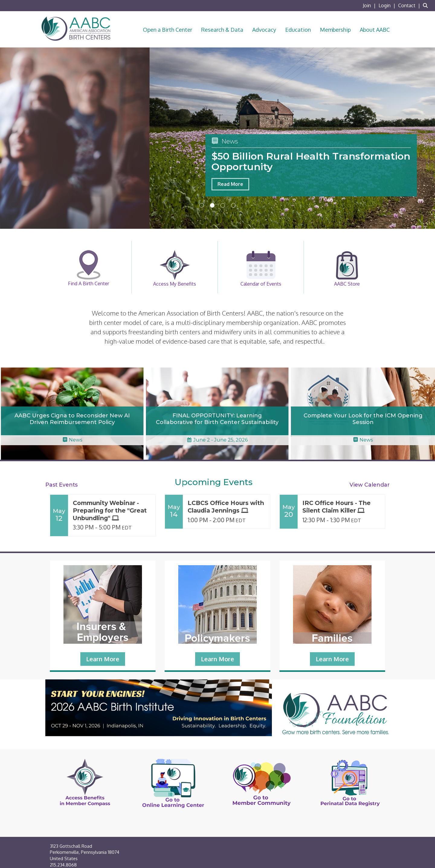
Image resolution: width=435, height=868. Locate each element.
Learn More (103, 659)
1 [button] (202, 205)
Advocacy (264, 30)
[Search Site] (427, 5)
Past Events (61, 485)
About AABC (375, 30)
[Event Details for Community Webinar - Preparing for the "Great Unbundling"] (112, 511)
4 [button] (233, 205)
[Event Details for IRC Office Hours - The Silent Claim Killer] (341, 507)
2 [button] (212, 205)
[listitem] (370, 5)
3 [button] (223, 205)
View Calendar (370, 485)
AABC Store (347, 268)
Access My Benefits (175, 268)
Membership (335, 30)
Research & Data (222, 30)
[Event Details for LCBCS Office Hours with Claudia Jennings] (227, 507)
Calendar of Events (261, 268)
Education (298, 30)
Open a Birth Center (168, 30)
